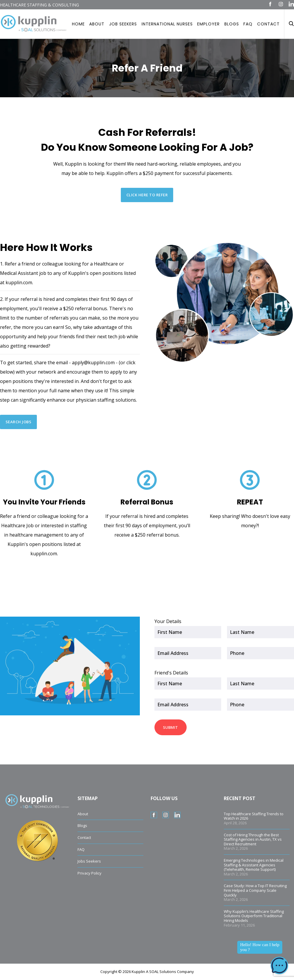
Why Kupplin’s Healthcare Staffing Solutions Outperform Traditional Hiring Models (254, 916)
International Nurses (167, 24)
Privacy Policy (90, 873)
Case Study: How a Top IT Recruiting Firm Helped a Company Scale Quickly (255, 890)
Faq (248, 24)
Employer (208, 24)
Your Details (168, 621)
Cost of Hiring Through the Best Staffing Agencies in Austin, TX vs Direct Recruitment (253, 839)
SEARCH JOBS (19, 422)
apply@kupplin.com (93, 362)
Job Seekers (123, 24)
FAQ (81, 849)
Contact (268, 24)
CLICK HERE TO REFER (147, 195)
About (97, 24)
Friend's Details (171, 673)
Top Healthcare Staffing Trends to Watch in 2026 (254, 816)
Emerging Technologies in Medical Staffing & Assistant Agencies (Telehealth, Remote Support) (254, 865)
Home (78, 24)
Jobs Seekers (89, 861)
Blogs (232, 24)
